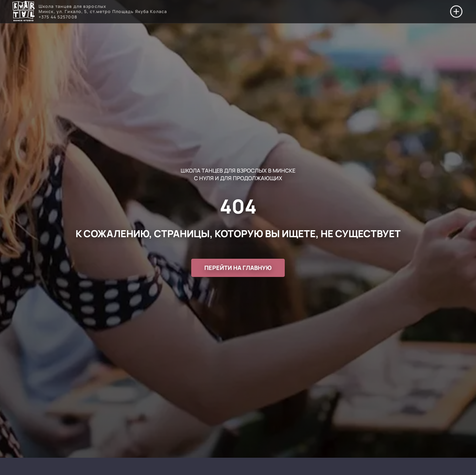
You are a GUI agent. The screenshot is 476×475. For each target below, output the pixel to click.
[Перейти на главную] (24, 12)
